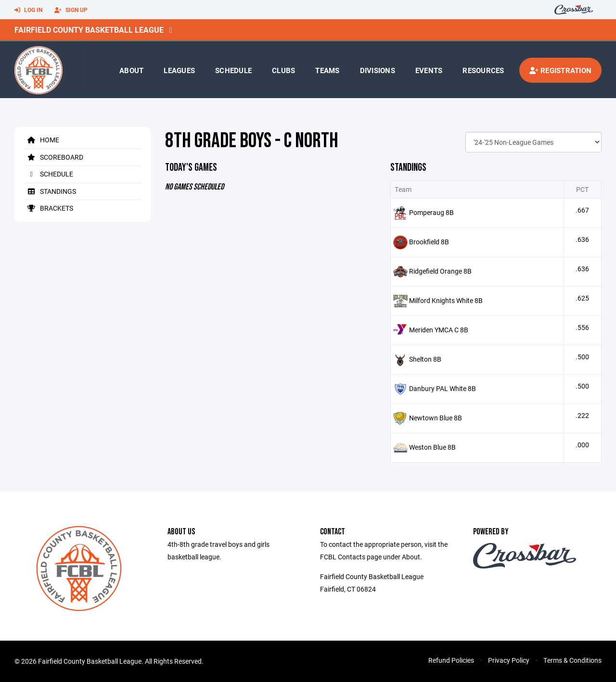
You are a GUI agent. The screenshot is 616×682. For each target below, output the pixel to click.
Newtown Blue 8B (436, 418)
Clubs (283, 70)
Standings (50, 191)
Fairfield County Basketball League (89, 30)
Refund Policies (451, 660)
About (131, 70)
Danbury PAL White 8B (443, 388)
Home (42, 140)
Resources (483, 70)
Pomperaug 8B (431, 212)
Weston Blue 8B (432, 447)
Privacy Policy (509, 660)
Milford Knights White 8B (446, 300)
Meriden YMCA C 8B (439, 330)
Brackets (49, 208)
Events (429, 70)
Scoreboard (54, 157)
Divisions (378, 70)
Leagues (179, 70)
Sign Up (71, 10)
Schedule (233, 70)
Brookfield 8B (429, 242)
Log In (28, 10)
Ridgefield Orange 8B (440, 271)
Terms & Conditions (572, 660)
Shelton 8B (425, 359)
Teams (327, 70)
